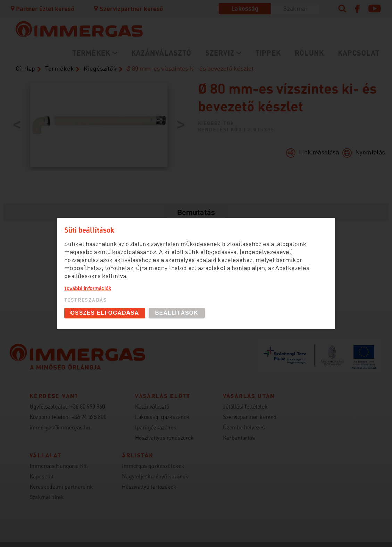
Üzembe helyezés (244, 427)
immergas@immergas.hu (60, 427)
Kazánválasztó (161, 53)
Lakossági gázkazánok (162, 417)
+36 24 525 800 (89, 417)
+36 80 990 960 (87, 406)
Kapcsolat (359, 53)
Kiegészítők (100, 68)
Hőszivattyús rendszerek (164, 437)
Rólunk (309, 53)
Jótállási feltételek (245, 406)
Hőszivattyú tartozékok (149, 486)
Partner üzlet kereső (42, 9)
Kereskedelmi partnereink (61, 486)
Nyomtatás (370, 152)
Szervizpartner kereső (128, 9)
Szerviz (220, 53)
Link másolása (319, 152)
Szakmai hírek (47, 497)
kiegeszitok (216, 123)
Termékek (91, 53)
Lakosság (245, 8)
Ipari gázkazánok (156, 427)
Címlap (25, 68)
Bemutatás (196, 212)
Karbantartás (239, 437)
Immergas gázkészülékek (153, 466)
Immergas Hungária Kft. (59, 466)
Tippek (268, 53)
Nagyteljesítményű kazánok (155, 476)
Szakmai (295, 8)
